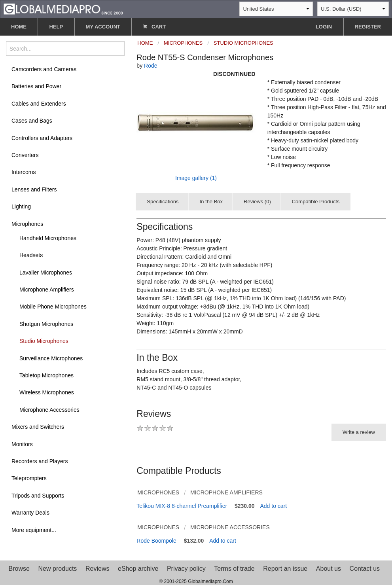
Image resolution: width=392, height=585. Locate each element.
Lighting (21, 206)
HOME (19, 27)
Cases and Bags (32, 121)
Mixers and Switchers (38, 427)
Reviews (97, 569)
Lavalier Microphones (46, 273)
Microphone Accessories (49, 410)
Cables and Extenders (39, 104)
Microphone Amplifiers (47, 290)
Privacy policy (186, 569)
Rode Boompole (156, 541)
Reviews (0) (257, 202)
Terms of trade (234, 569)
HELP (56, 27)
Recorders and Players (40, 461)
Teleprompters (29, 478)
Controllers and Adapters (42, 138)
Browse (19, 569)
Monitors (22, 444)
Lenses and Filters (34, 189)
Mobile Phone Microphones (53, 307)
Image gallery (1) (196, 178)
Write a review (359, 432)
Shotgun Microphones (46, 324)
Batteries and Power (36, 86)
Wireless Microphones (47, 392)
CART (154, 27)
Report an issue (285, 569)
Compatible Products (316, 202)
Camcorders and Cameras (44, 69)
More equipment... (34, 530)
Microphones (27, 224)
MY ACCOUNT (103, 27)
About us (329, 569)
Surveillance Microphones (51, 358)
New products (58, 569)
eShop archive (138, 569)
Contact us (365, 569)
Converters (25, 155)
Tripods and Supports (38, 496)
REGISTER (368, 27)
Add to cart (274, 506)
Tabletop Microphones (46, 375)
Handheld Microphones (48, 238)
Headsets (31, 255)
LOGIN (324, 27)
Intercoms (24, 172)
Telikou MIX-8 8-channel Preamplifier (182, 506)
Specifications (163, 202)
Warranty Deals (30, 513)
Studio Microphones (44, 341)
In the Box (211, 202)
